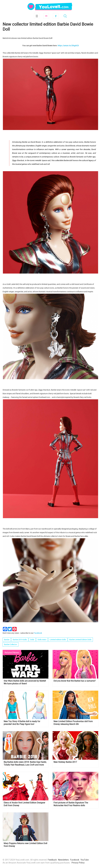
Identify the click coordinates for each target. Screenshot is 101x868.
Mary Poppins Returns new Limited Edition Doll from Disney (25, 845)
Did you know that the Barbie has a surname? (75, 681)
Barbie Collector (11, 644)
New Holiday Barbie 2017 (65, 762)
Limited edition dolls (58, 640)
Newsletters (63, 860)
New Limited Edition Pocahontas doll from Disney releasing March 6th (73, 723)
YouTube (85, 860)
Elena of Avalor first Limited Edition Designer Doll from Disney (24, 804)
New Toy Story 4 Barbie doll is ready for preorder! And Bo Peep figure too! (22, 723)
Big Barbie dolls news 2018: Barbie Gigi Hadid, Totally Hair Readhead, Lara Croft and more (25, 763)
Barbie (7, 640)
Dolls (32, 640)
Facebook (56, 16)
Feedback (52, 860)
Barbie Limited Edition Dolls (80, 640)
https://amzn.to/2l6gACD (68, 45)
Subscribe (46, 16)
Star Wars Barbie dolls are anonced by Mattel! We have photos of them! (25, 682)
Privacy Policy (78, 863)
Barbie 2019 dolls (20, 640)
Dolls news (42, 640)
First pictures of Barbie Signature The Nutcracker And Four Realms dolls (71, 804)
